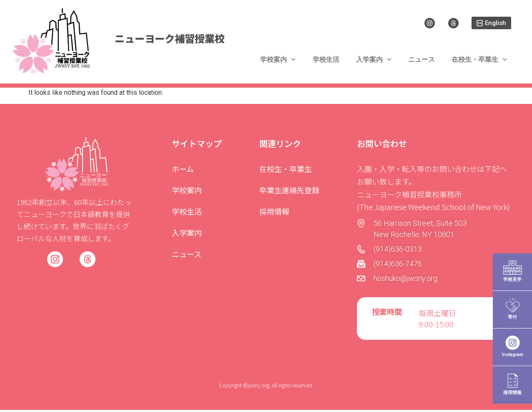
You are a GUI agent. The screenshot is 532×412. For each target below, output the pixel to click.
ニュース (422, 63)
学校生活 (326, 63)
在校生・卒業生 (479, 63)
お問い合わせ (382, 145)
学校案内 (278, 63)
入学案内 (374, 63)
